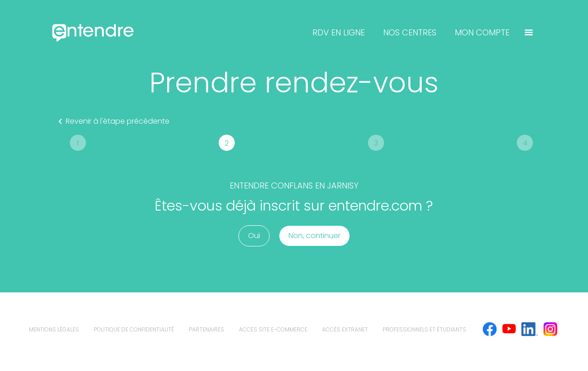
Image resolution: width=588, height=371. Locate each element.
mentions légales (54, 329)
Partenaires (206, 329)
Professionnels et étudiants (424, 329)
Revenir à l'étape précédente (112, 121)
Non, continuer (314, 236)
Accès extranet (345, 329)
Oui (254, 236)
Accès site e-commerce (273, 329)
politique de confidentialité (134, 329)
